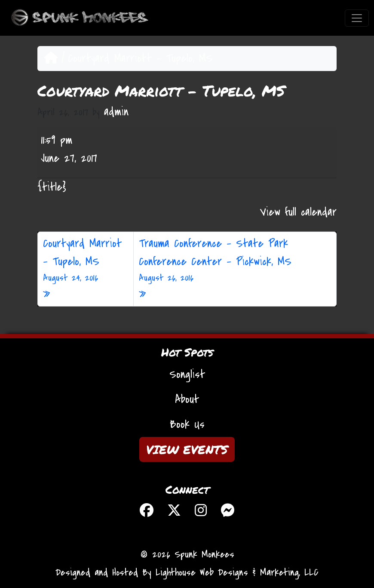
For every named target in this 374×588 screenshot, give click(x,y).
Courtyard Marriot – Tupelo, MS (86, 260)
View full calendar (298, 212)
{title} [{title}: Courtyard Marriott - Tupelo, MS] (52, 187)
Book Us (187, 424)
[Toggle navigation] (357, 18)
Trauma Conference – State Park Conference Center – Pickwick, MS (235, 260)
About (187, 399)
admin (116, 112)
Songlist (187, 374)
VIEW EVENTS (187, 449)
